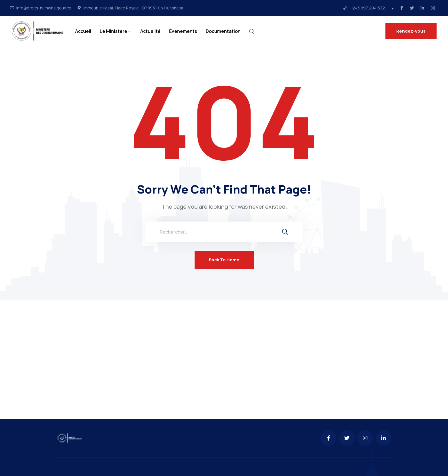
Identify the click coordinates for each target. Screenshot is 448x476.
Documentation (223, 31)
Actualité (150, 31)
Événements (183, 31)
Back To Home (224, 260)
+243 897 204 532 (367, 8)
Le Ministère (113, 31)
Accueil (83, 31)
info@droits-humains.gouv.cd (44, 8)
